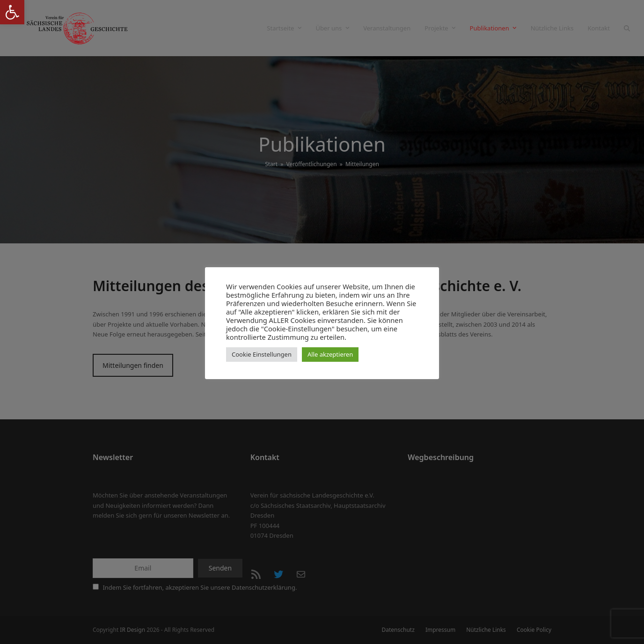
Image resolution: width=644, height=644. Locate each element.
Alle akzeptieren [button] (330, 354)
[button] (12, 12)
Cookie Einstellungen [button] (262, 354)
